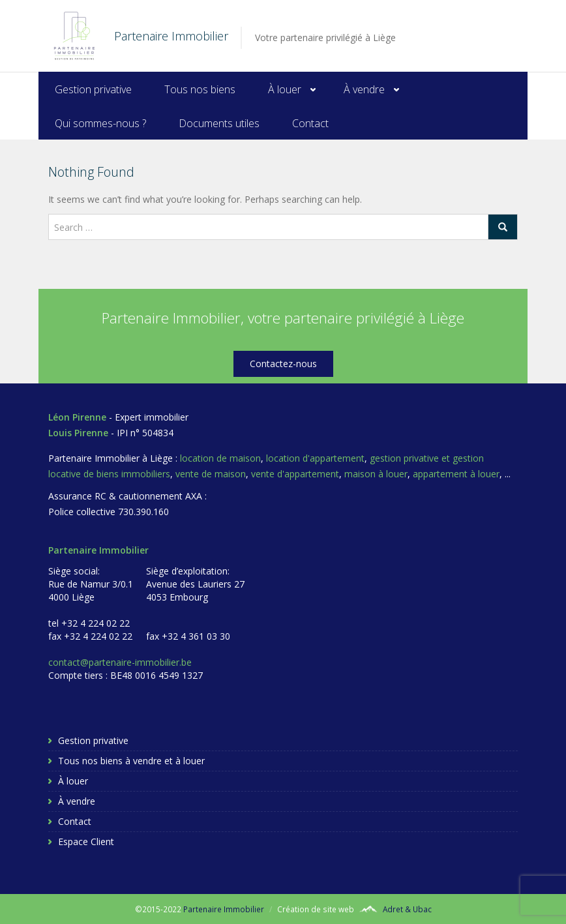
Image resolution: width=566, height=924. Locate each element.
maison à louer (376, 474)
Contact (310, 123)
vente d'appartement (295, 474)
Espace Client (86, 842)
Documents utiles (219, 123)
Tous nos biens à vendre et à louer (131, 761)
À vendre (364, 89)
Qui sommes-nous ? (100, 123)
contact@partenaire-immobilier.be (120, 662)
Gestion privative (93, 89)
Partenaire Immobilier (224, 909)
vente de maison (211, 474)
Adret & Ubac (407, 909)
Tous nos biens (200, 89)
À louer (285, 89)
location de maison (220, 458)
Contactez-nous (283, 364)
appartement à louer (456, 474)
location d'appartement (315, 458)
